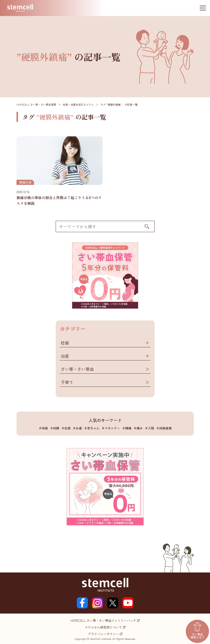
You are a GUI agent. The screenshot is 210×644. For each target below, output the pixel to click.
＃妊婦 (55, 428)
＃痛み (138, 428)
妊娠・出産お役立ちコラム (78, 104)
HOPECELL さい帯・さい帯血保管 (36, 104)
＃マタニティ (111, 428)
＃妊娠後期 (164, 428)
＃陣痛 (127, 428)
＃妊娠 (43, 428)
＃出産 (66, 428)
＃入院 (149, 428)
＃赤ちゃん (92, 428)
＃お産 (77, 428)
